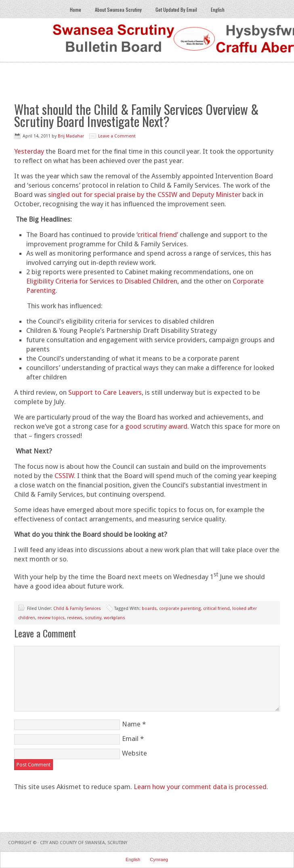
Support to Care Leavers (105, 392)
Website (134, 753)
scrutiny (93, 618)
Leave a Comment (117, 136)
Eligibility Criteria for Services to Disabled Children (102, 281)
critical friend (216, 609)
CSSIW (64, 476)
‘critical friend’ (157, 235)
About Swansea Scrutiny (118, 10)
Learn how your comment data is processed (200, 787)
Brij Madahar (71, 136)
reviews (75, 618)
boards (149, 609)
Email (130, 739)
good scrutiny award (156, 426)
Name (131, 724)
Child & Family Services (77, 609)
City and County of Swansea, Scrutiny (84, 843)
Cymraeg (159, 860)
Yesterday (29, 151)
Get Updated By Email (176, 10)
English (218, 10)
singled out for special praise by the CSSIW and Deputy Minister (144, 195)
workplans (114, 618)
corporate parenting (180, 609)
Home (76, 10)
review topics (51, 618)
